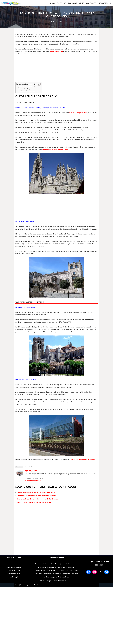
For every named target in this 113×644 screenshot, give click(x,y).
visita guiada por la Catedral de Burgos (56, 150)
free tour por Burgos (56, 51)
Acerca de (19, 470)
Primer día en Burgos (25, 89)
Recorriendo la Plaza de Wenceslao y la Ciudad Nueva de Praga (56, 577)
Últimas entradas (28, 470)
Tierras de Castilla (56, 22)
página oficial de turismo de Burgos (83, 462)
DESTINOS (61, 3)
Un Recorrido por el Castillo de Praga (57, 580)
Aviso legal (14, 580)
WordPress (37, 588)
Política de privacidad (14, 577)
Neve (17, 588)
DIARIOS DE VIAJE (76, 3)
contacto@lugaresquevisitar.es (33, 483)
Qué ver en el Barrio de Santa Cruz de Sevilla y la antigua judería (56, 573)
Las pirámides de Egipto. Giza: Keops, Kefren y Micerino (56, 570)
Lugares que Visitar (31, 474)
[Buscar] (110, 3)
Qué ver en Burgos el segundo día (29, 91)
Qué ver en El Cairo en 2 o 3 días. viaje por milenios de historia (56, 567)
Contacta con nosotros (14, 570)
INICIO (51, 3)
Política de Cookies (14, 573)
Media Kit (14, 567)
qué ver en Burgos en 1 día (79, 113)
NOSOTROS (103, 3)
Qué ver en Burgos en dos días (27, 87)
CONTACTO (91, 3)
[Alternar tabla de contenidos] (38, 84)
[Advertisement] (56, 69)
